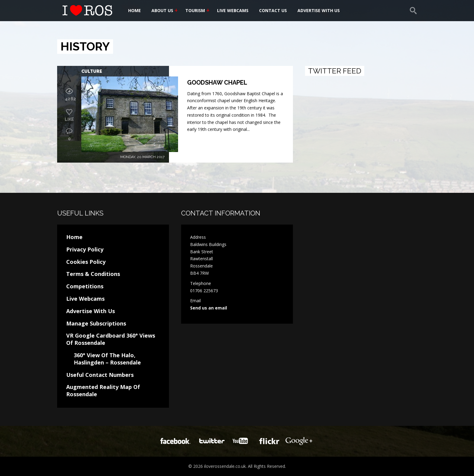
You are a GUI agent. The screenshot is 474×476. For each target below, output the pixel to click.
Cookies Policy (86, 262)
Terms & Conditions (93, 274)
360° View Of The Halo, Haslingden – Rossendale (107, 359)
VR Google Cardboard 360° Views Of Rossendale (111, 339)
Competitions (85, 286)
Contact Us (273, 10)
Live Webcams (233, 10)
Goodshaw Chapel (217, 83)
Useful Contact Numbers (100, 375)
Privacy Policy (85, 249)
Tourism (195, 10)
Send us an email (209, 308)
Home (135, 10)
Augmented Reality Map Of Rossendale (103, 390)
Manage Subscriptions (96, 323)
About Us (162, 10)
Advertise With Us (319, 10)
